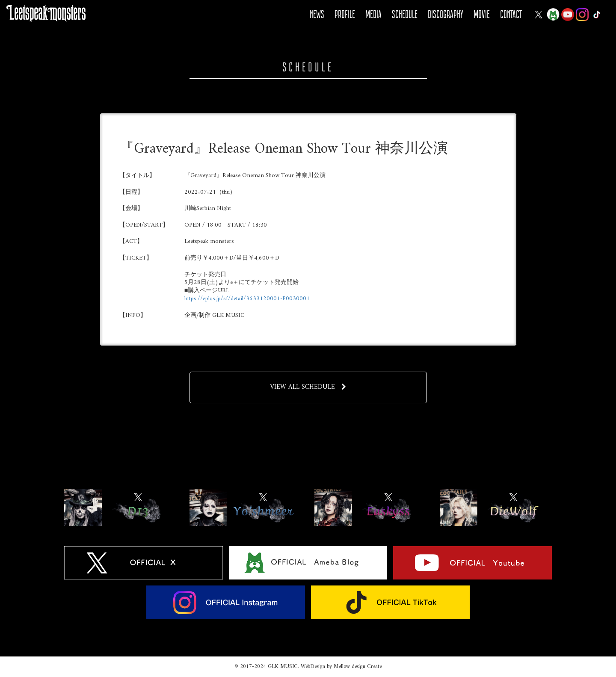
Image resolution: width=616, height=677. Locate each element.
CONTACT (511, 14)
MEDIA (373, 14)
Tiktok (597, 15)
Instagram (582, 15)
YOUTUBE (568, 15)
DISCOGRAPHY (446, 14)
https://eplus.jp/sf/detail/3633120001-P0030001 (247, 299)
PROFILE (345, 14)
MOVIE (482, 14)
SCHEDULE (405, 14)
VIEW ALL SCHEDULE (308, 387)
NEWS (317, 14)
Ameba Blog (553, 15)
